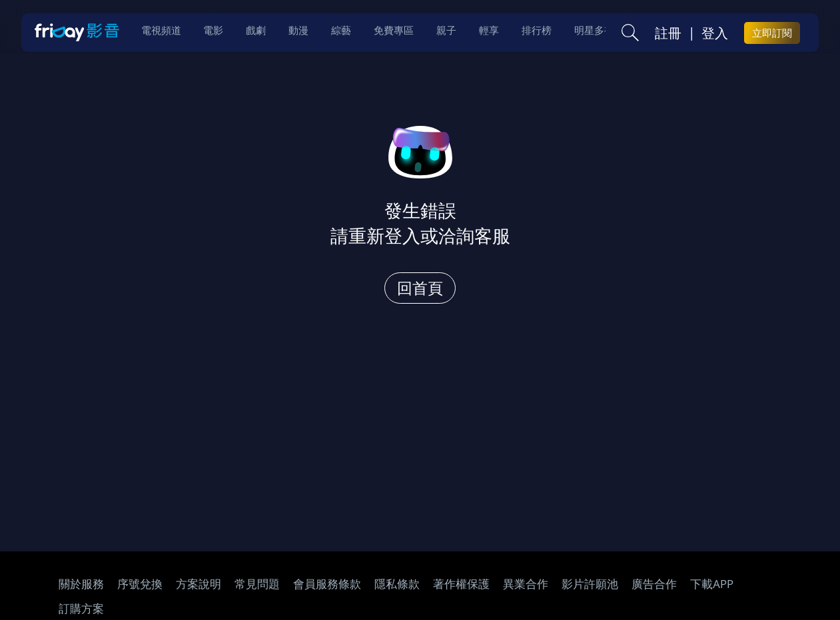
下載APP (712, 584)
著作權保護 (461, 584)
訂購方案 (81, 608)
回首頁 (420, 288)
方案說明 (199, 584)
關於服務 (81, 584)
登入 (715, 34)
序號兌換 (140, 584)
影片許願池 (590, 584)
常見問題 (257, 584)
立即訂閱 (772, 34)
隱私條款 (397, 584)
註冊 (668, 34)
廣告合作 (654, 584)
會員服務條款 (327, 584)
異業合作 (526, 584)
